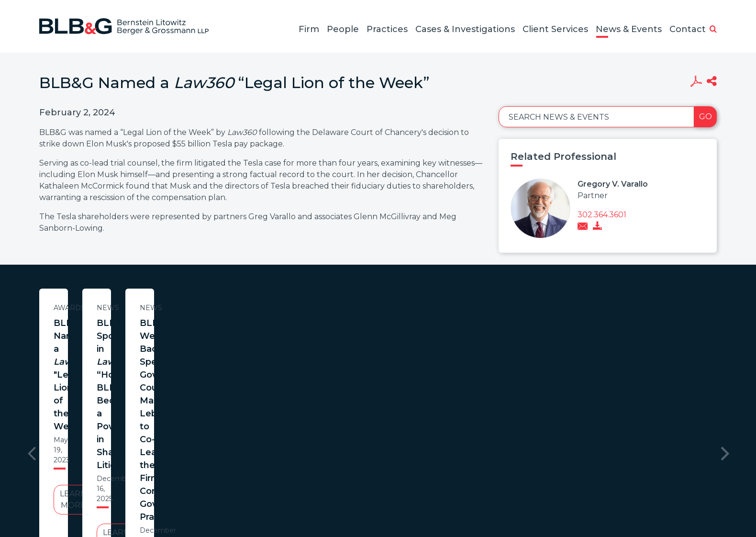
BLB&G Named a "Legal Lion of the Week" (132, 330)
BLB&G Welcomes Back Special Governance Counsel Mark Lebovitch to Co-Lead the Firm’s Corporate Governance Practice (530, 342)
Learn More (132, 383)
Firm (309, 29)
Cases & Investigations (465, 29)
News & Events (629, 29)
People (343, 29)
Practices (387, 29)
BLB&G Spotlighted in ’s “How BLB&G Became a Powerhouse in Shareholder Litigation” (331, 342)
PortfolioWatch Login (495, 491)
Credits (435, 491)
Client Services (555, 29)
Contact (688, 29)
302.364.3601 (602, 215)
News (331, 308)
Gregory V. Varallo (613, 184)
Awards (132, 308)
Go (706, 117)
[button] (713, 30)
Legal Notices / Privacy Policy (360, 491)
